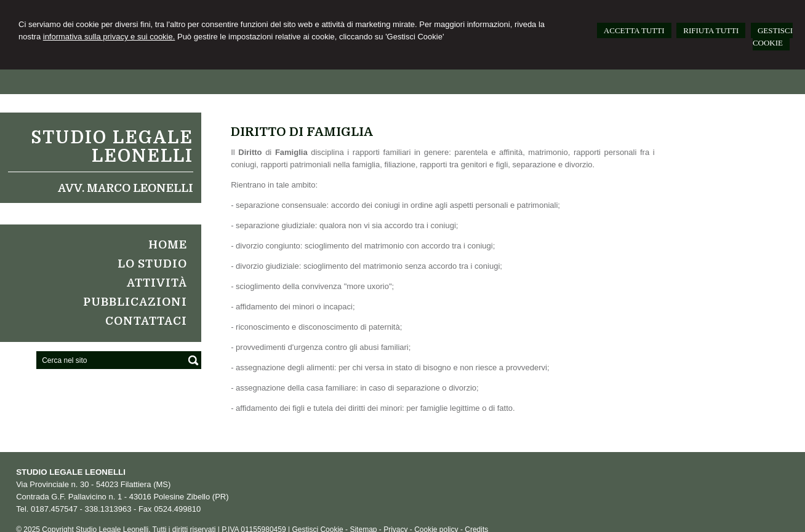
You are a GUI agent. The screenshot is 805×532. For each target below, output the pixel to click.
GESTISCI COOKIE (773, 37)
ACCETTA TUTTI (634, 30)
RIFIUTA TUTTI (711, 30)
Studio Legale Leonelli (112, 147)
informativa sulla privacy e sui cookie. (109, 37)
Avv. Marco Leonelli (126, 188)
